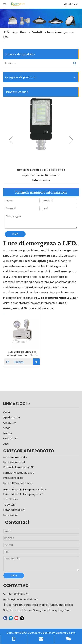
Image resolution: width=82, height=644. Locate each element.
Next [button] (71, 140)
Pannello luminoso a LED (19, 467)
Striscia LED (11, 499)
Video (7, 428)
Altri (6, 444)
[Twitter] (22, 618)
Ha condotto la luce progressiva (24, 494)
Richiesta (14, 362)
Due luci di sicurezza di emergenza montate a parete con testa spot (22, 354)
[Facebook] (5, 618)
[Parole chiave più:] (75, 63)
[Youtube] (16, 618)
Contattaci (10, 439)
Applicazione (12, 417)
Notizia (8, 433)
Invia (15, 234)
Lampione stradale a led (19, 473)
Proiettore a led (13, 478)
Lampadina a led (14, 510)
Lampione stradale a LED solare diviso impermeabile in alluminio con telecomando (41, 175)
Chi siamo (9, 423)
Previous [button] (11, 140)
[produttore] (41, 18)
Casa (7, 412)
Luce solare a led (14, 462)
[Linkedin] (11, 618)
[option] (41, 140)
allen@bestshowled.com (22, 599)
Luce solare (11, 515)
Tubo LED (9, 505)
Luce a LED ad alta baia (18, 483)
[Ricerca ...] (37, 63)
